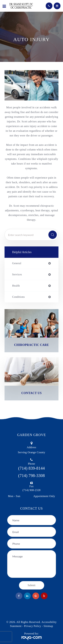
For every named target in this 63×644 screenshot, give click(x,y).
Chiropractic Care (32, 345)
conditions (18, 297)
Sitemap (48, 626)
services (17, 275)
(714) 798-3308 (32, 476)
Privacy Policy (33, 626)
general (17, 263)
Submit (31, 585)
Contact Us (32, 393)
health (16, 286)
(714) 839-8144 (32, 468)
